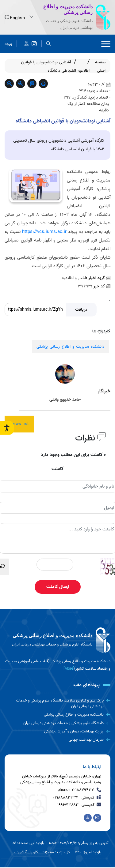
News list (19, 424)
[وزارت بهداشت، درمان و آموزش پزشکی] (57, 731)
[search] (49, 44)
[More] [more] (69, 669)
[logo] (57, 640)
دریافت (81, 310)
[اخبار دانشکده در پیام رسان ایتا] (27, 44)
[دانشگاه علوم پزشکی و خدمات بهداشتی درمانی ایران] (57, 723)
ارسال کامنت (58, 587)
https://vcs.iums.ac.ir (44, 232)
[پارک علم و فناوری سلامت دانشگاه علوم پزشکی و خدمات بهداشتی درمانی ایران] (57, 703)
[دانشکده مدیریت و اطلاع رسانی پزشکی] (34, 44)
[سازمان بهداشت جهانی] (57, 740)
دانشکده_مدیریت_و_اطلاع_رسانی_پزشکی (71, 347)
